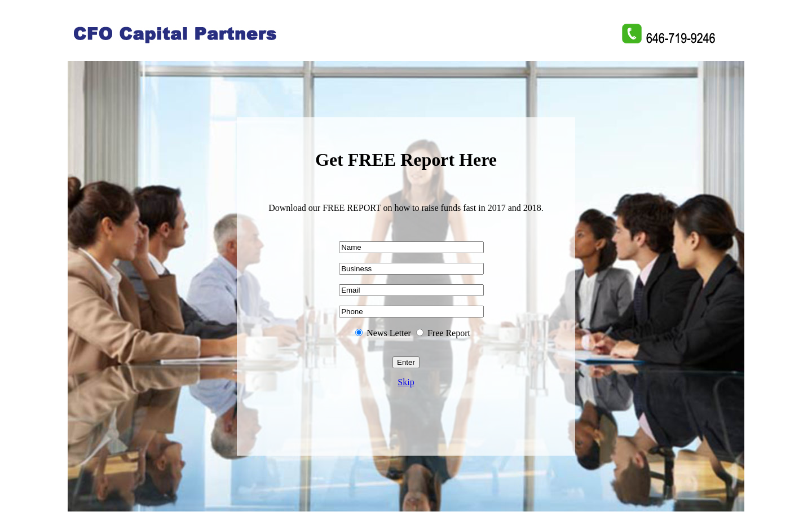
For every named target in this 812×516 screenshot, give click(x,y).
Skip (406, 382)
